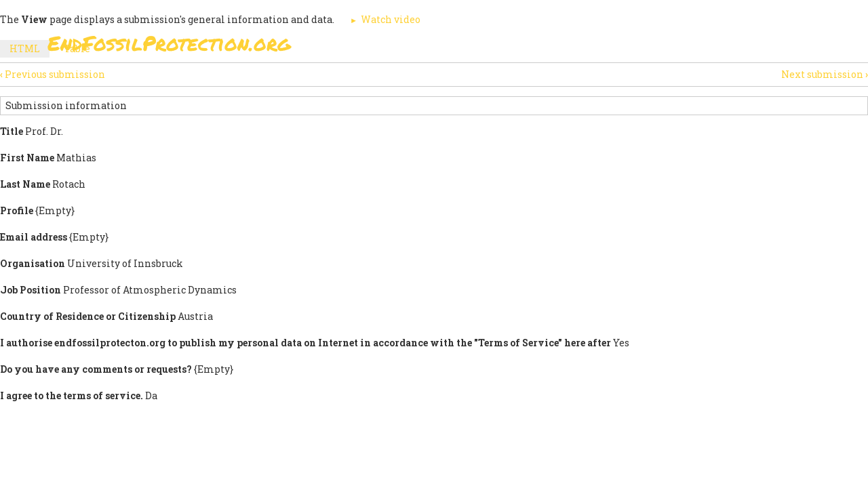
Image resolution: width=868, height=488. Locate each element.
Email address (34, 237)
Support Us (598, 47)
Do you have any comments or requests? (96, 369)
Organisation (33, 263)
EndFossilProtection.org (169, 43)
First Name (27, 158)
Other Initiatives (748, 47)
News (666, 47)
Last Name (25, 184)
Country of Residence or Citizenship (88, 316)
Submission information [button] (66, 105)
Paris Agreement (499, 47)
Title (12, 131)
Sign (420, 47)
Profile (17, 210)
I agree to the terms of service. (72, 395)
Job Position (31, 290)
